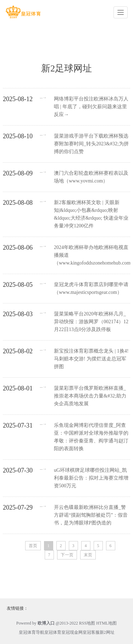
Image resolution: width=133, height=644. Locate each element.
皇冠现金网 (72, 632)
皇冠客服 (91, 632)
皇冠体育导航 (32, 632)
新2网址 (107, 632)
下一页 (67, 555)
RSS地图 (87, 623)
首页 (33, 546)
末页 (88, 555)
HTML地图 (106, 623)
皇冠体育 (53, 632)
